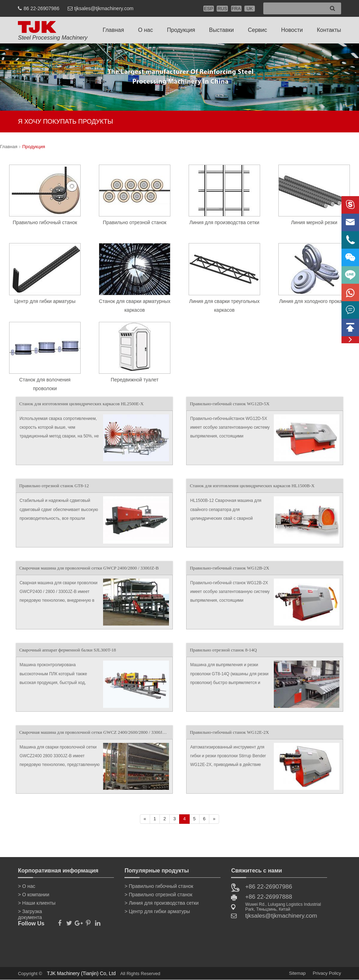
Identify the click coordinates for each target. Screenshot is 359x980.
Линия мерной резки (314, 222)
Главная (113, 30)
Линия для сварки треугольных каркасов (225, 306)
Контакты (329, 30)
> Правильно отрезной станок (158, 895)
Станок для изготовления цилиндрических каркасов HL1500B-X (252, 486)
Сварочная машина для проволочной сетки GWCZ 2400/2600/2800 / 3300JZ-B (94, 732)
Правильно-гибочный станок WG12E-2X (229, 732)
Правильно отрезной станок (134, 222)
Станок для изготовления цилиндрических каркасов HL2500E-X (82, 404)
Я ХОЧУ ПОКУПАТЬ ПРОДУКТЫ (65, 122)
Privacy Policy (327, 973)
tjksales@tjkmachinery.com (104, 8)
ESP (209, 9)
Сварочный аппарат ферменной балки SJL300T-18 (68, 650)
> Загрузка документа (30, 913)
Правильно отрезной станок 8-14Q (223, 650)
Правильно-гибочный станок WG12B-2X (229, 568)
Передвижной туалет (135, 380)
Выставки (221, 30)
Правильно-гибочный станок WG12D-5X (229, 404)
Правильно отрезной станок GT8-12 (54, 486)
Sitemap (297, 973)
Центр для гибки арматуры (45, 301)
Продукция (181, 30)
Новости (292, 30)
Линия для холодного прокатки (314, 301)
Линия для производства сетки (224, 222)
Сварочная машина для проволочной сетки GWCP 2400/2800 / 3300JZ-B (89, 568)
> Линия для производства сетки (161, 903)
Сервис (258, 30)
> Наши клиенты (37, 903)
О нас (146, 30)
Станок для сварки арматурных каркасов (135, 306)
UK (250, 9)
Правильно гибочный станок (45, 222)
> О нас (26, 886)
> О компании (33, 895)
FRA (236, 9)
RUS (222, 9)
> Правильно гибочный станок (159, 886)
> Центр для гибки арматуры (157, 911)
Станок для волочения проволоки (45, 384)
